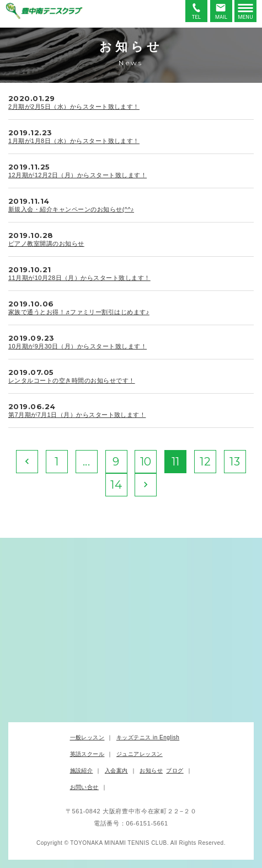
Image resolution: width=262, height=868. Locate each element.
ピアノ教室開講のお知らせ (46, 244)
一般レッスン (87, 737)
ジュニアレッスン (140, 754)
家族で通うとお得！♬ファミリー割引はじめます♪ (79, 312)
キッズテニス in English (148, 737)
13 (235, 462)
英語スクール (87, 754)
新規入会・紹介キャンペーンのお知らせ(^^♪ (71, 209)
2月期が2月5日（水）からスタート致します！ (74, 107)
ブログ (175, 771)
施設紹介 (82, 771)
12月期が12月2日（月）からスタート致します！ (77, 175)
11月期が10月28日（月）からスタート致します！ (79, 278)
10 (146, 462)
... (86, 462)
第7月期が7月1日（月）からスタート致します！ (77, 415)
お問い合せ (84, 787)
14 (116, 485)
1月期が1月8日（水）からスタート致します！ (74, 141)
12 (205, 462)
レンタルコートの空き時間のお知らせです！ (72, 380)
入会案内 (116, 771)
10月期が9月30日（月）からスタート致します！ (77, 346)
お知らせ (151, 771)
